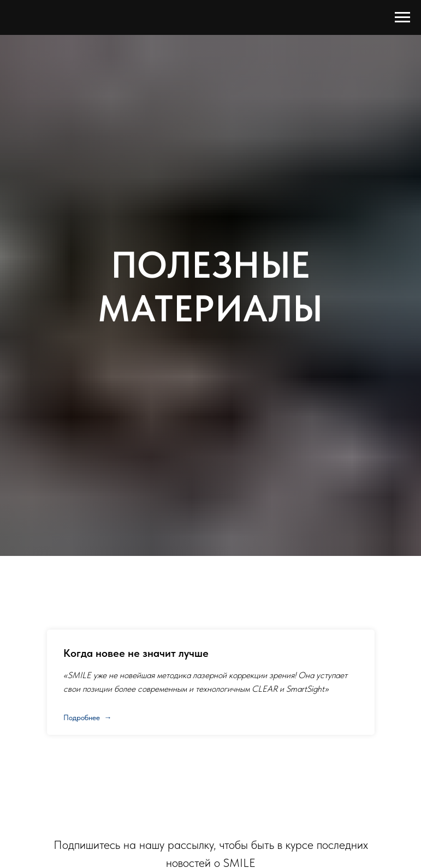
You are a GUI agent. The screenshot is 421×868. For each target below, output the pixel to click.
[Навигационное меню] (402, 17)
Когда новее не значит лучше (136, 653)
